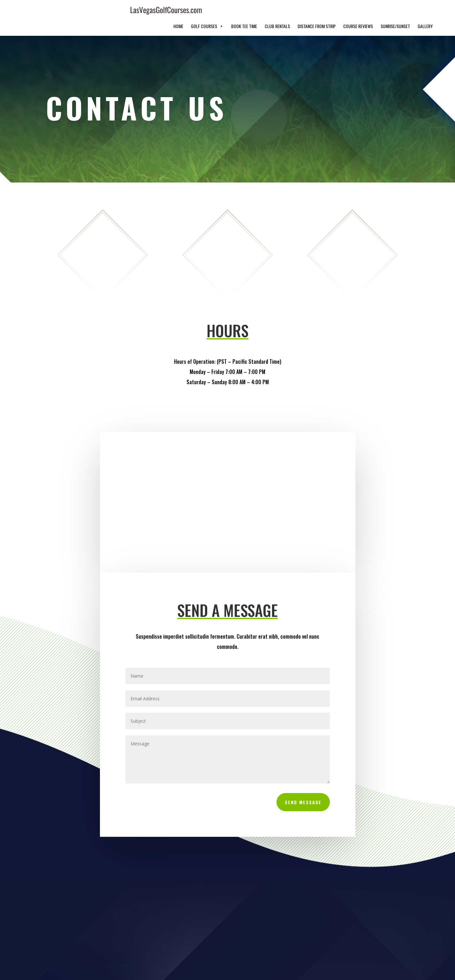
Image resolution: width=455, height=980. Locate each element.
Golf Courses (207, 11)
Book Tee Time (244, 11)
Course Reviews (358, 11)
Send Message (303, 787)
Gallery (425, 11)
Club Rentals (277, 11)
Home (178, 11)
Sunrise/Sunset (395, 11)
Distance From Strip (317, 11)
